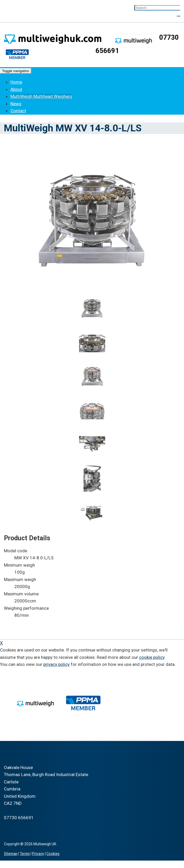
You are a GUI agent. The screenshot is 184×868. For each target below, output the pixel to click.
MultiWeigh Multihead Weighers (41, 96)
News (16, 104)
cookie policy (152, 657)
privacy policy (57, 664)
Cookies (53, 854)
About (16, 89)
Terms (25, 854)
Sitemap (11, 854)
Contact (18, 111)
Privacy (38, 854)
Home (16, 82)
